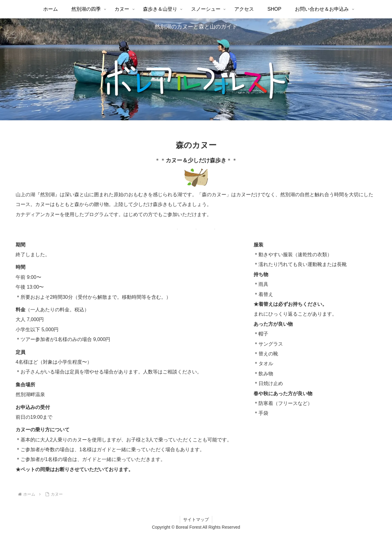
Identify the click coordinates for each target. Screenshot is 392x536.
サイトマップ (196, 519)
